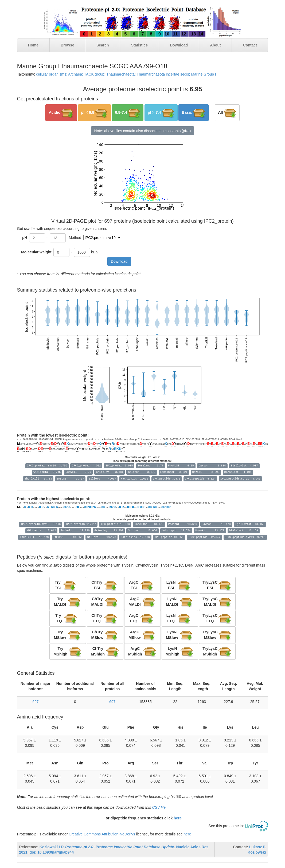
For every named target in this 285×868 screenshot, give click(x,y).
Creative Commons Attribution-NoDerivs (102, 834)
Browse (67, 45)
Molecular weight (37, 252)
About (215, 45)
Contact (250, 45)
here (178, 818)
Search (103, 45)
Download (179, 45)
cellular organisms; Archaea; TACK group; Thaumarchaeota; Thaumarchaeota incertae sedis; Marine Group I (126, 74)
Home (33, 45)
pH (25, 238)
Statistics (139, 45)
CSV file (159, 807)
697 (35, 702)
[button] (61, 113)
